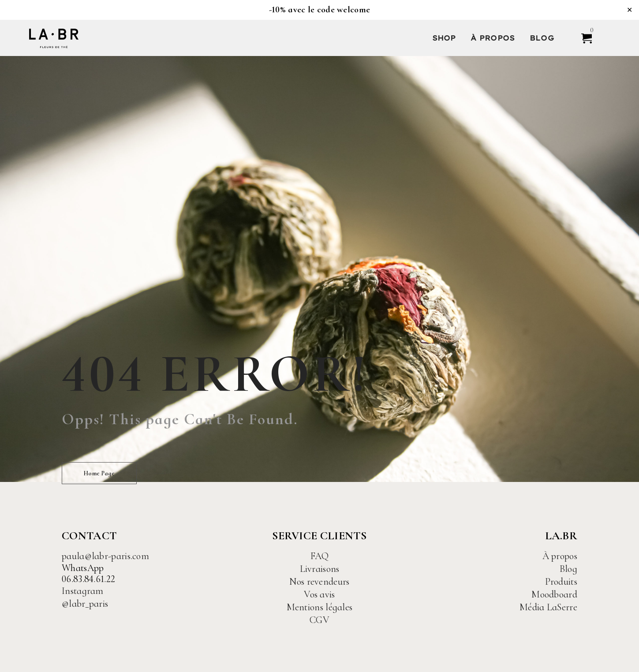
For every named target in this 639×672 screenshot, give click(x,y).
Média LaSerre (548, 607)
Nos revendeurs (319, 582)
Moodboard (554, 594)
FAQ (320, 556)
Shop (444, 38)
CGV (319, 620)
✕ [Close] (630, 10)
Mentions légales (320, 607)
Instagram (83, 591)
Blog (542, 38)
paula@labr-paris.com (105, 556)
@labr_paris (85, 604)
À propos (493, 38)
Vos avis (319, 594)
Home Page (99, 473)
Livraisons (320, 569)
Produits (561, 582)
